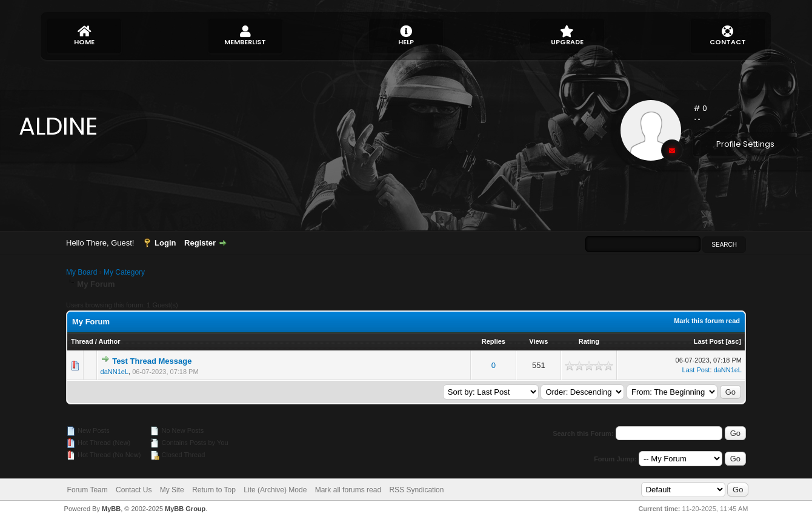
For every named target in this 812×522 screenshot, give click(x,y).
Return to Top (214, 490)
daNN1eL (115, 372)
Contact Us (134, 490)
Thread (82, 341)
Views (538, 341)
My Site (172, 490)
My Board (82, 272)
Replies (494, 341)
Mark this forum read (707, 321)
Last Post (709, 341)
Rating (589, 341)
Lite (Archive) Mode (275, 490)
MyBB (111, 509)
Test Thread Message (152, 361)
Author (109, 341)
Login (165, 243)
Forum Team (88, 490)
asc (733, 341)
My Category (124, 272)
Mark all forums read (348, 490)
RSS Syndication (416, 490)
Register (200, 243)
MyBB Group (185, 509)
